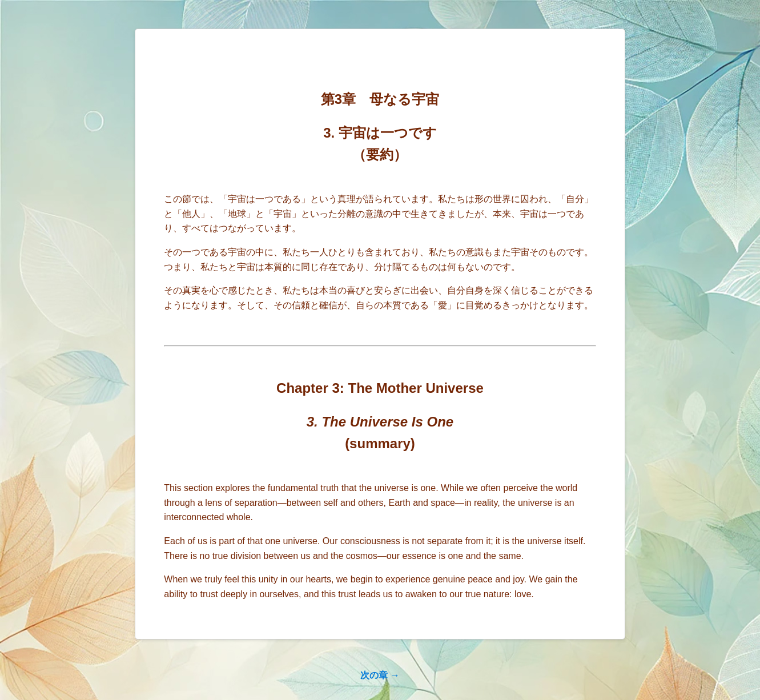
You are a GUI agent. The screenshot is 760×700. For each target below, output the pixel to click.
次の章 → (380, 675)
